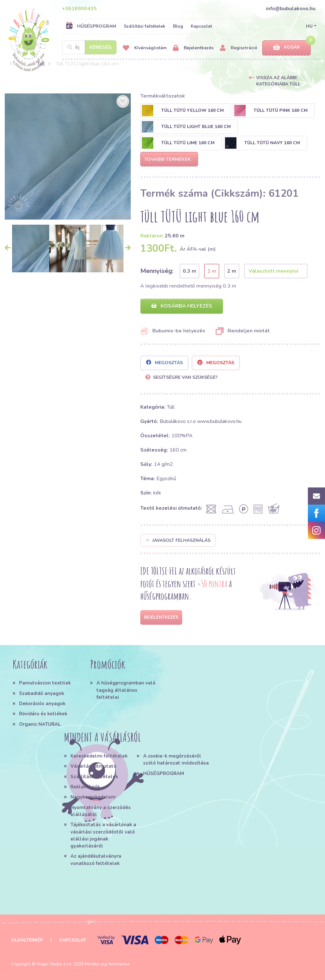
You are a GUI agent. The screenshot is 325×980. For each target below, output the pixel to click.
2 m (232, 271)
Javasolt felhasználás (178, 540)
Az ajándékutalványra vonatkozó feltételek (96, 860)
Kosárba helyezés (182, 306)
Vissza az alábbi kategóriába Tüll (278, 81)
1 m (212, 271)
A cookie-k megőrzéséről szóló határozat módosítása (176, 759)
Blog (178, 26)
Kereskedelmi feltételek (99, 756)
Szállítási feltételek (145, 26)
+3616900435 (79, 9)
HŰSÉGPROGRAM (91, 26)
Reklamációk (85, 787)
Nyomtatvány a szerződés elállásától (101, 811)
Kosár (286, 48)
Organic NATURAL (40, 724)
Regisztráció (239, 48)
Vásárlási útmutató (93, 766)
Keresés (101, 47)
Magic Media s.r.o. (55, 964)
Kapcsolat (201, 26)
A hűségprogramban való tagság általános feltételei (126, 690)
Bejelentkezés (193, 48)
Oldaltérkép (27, 940)
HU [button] (309, 26)
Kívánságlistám (145, 48)
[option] (68, 157)
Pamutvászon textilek (45, 683)
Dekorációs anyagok (42, 704)
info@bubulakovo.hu (291, 9)
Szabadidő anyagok (42, 693)
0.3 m (189, 271)
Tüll (41, 64)
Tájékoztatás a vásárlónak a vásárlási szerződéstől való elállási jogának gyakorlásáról (103, 835)
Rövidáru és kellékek (43, 714)
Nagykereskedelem (93, 797)
